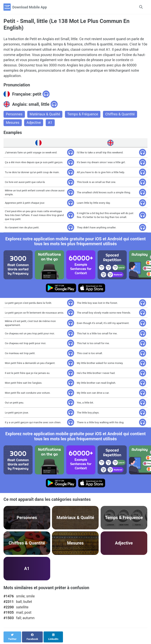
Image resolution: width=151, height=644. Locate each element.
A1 (50, 123)
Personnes (14, 115)
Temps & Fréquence (83, 115)
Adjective (34, 123)
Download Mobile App (30, 7)
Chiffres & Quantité (121, 115)
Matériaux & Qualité (45, 115)
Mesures (13, 123)
